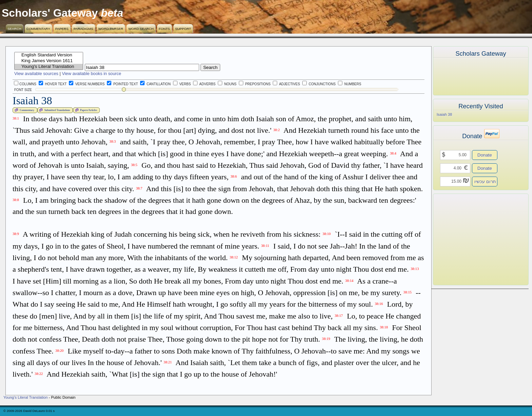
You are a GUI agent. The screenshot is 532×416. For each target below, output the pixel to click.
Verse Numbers (85, 84)
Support (183, 29)
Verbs (182, 84)
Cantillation (155, 84)
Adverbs (204, 84)
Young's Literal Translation (49, 67)
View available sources (36, 74)
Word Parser (111, 29)
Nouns (227, 84)
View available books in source (91, 74)
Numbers (350, 84)
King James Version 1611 (49, 61)
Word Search (141, 29)
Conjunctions (319, 84)
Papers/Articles (85, 110)
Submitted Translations (54, 110)
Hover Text (53, 84)
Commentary (38, 29)
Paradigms (83, 29)
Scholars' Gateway (50, 13)
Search (14, 29)
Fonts (164, 29)
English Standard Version (49, 55)
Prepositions (255, 84)
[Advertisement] (471, 239)
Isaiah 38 (444, 114)
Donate (485, 155)
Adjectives (286, 84)
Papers (62, 29)
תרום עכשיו (485, 182)
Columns (25, 84)
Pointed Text (122, 84)
